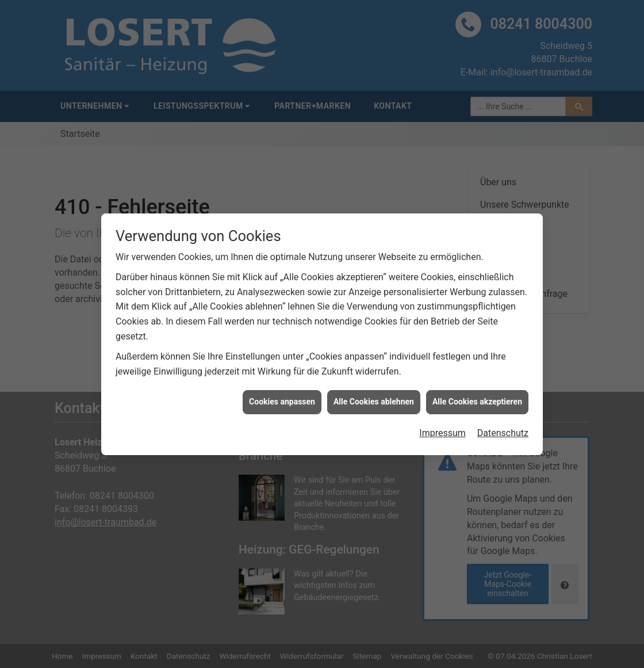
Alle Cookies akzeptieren (477, 399)
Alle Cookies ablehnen (374, 399)
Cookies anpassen (282, 399)
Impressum (442, 430)
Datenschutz (503, 430)
